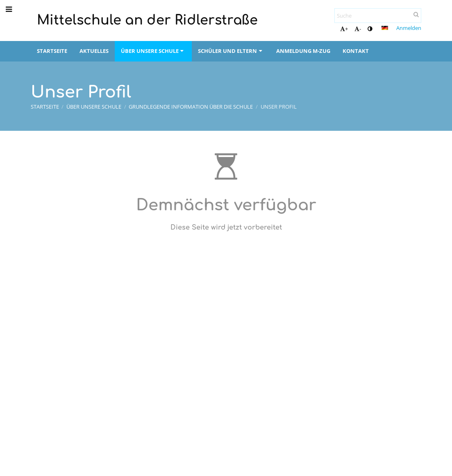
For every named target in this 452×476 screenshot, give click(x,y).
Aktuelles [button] (94, 51)
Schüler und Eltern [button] (231, 51)
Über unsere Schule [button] (153, 51)
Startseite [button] (52, 51)
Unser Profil (279, 107)
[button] (385, 28)
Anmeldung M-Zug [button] (303, 51)
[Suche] (378, 16)
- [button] (358, 29)
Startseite (45, 107)
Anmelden (409, 28)
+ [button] (344, 29)
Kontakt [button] (356, 51)
